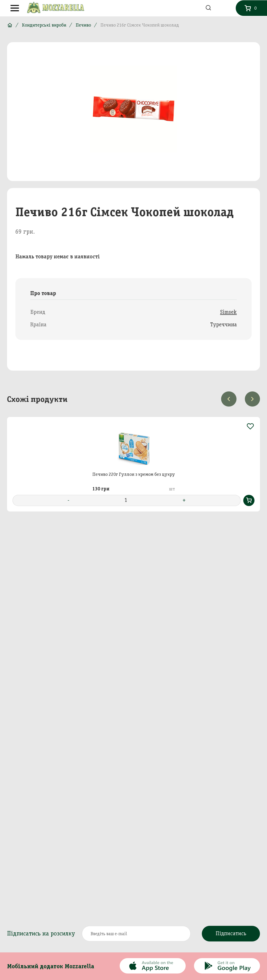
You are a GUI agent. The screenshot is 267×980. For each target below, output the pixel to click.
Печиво (83, 25)
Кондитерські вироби (44, 25)
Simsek (228, 312)
